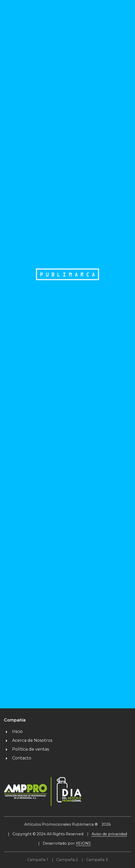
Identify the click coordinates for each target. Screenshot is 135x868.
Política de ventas (26, 749)
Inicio (13, 732)
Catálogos (90, 635)
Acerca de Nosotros (28, 740)
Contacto (18, 758)
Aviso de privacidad (109, 834)
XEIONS (83, 843)
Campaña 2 (67, 860)
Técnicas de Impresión (103, 661)
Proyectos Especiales (101, 643)
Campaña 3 (97, 860)
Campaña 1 (38, 860)
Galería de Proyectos (101, 652)
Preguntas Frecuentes (103, 670)
